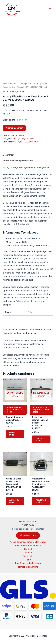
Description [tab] (9, 155)
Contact (28, 549)
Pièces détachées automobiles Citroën (28, 542)
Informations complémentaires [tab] (18, 161)
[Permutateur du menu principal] (50, 9)
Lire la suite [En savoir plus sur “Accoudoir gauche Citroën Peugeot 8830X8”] (12, 434)
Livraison (28, 553)
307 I (32, 84)
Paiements (28, 556)
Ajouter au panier (14, 128)
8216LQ (24, 142)
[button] (28, 535)
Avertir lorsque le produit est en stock (14, 410)
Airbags (24, 84)
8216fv (16, 142)
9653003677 (33, 142)
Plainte (28, 560)
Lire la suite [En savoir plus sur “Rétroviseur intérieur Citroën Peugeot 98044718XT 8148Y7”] (39, 439)
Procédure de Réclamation (28, 563)
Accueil (6, 84)
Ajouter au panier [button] (14, 501)
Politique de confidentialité (28, 546)
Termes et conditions (28, 567)
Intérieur (15, 84)
